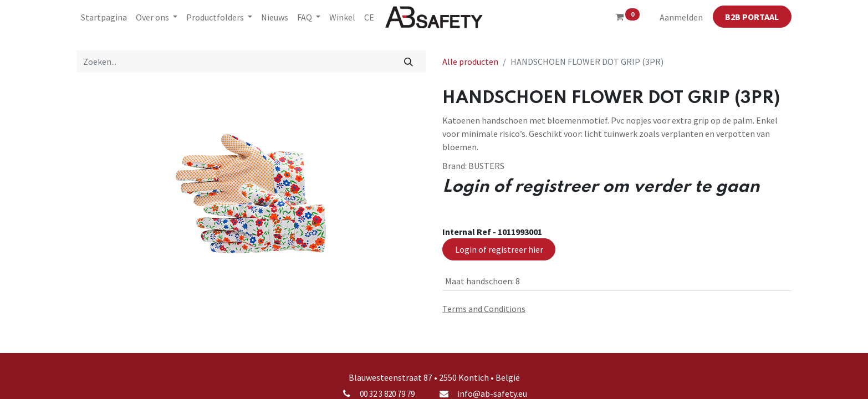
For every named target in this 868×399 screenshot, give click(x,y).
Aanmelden (681, 17)
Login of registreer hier (499, 249)
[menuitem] (104, 17)
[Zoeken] (409, 62)
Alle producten (470, 62)
